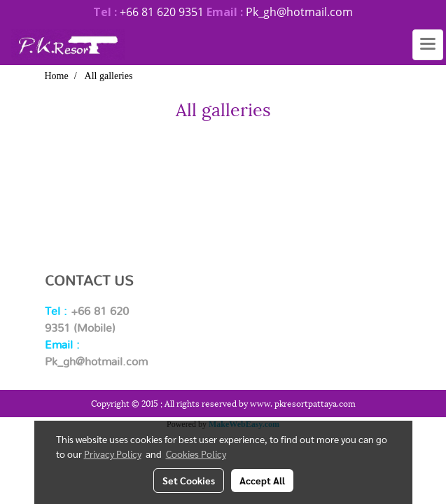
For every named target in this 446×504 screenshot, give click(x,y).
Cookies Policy (196, 454)
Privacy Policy (113, 454)
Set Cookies (189, 480)
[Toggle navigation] (428, 45)
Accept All (262, 480)
